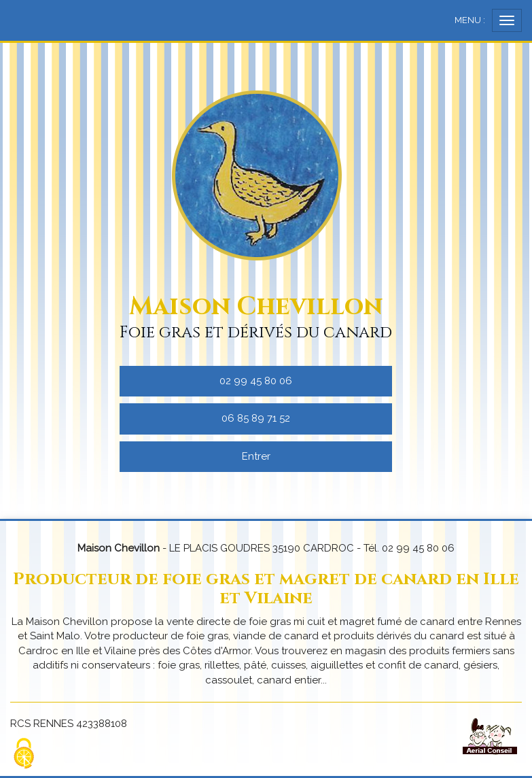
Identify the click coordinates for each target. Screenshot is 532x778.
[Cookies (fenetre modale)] (24, 755)
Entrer (256, 456)
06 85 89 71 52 (256, 418)
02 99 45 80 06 (256, 381)
